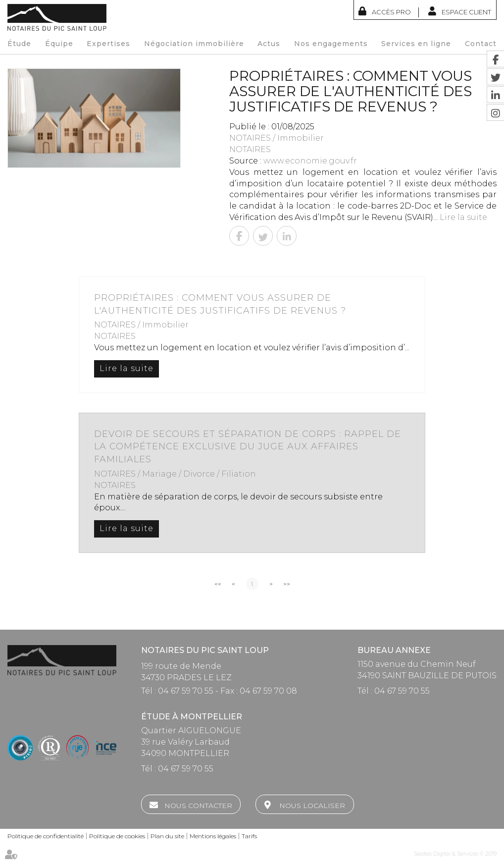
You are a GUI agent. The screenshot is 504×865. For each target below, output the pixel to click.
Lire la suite (463, 217)
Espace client (466, 12)
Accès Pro (391, 12)
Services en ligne (416, 44)
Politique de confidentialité (46, 836)
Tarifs (249, 836)
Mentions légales (213, 836)
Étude (19, 44)
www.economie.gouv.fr (310, 161)
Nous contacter (198, 806)
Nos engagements (331, 44)
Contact (481, 44)
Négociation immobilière (194, 44)
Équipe (59, 44)
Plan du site (167, 836)
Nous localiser (312, 806)
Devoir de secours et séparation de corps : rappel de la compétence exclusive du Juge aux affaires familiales (248, 447)
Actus (269, 44)
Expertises (108, 44)
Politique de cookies (117, 836)
